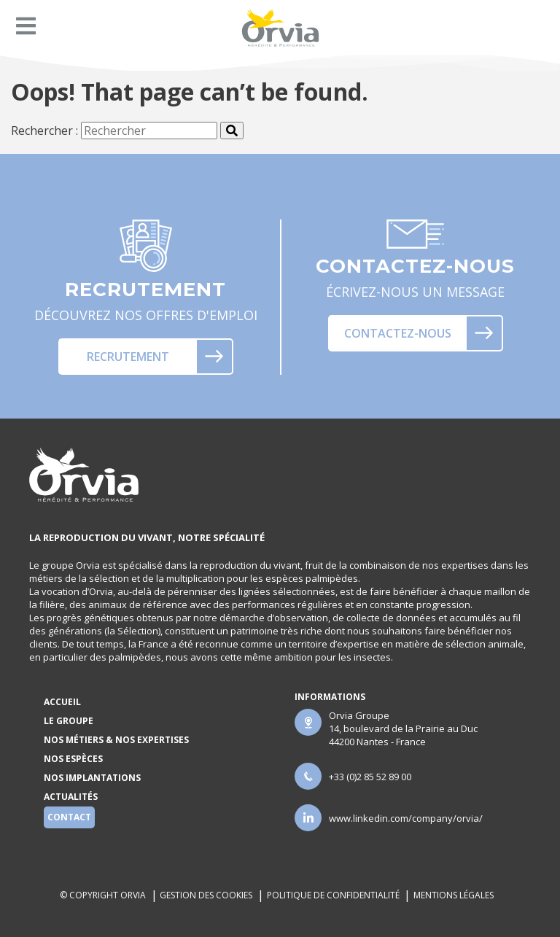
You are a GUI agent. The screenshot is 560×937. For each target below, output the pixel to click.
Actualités (71, 797)
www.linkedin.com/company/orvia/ (406, 818)
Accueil (62, 702)
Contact (69, 817)
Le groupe (69, 721)
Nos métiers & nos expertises (116, 740)
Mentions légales (454, 895)
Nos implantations (92, 778)
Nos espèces (73, 759)
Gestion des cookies (206, 895)
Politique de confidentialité (333, 895)
